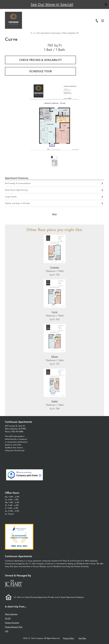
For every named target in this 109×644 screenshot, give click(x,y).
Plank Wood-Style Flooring (54, 190)
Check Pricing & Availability (40, 60)
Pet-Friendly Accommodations (54, 183)
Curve (54, 312)
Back (54, 214)
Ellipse (55, 356)
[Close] (106, 5)
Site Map (82, 638)
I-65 (7, 631)
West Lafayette (11, 614)
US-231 (8, 618)
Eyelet (55, 401)
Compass (55, 267)
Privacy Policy (69, 638)
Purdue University (12, 623)
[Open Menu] (103, 21)
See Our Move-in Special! (52, 4)
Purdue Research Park (14, 627)
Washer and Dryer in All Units (54, 203)
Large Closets (54, 197)
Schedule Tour (41, 71)
